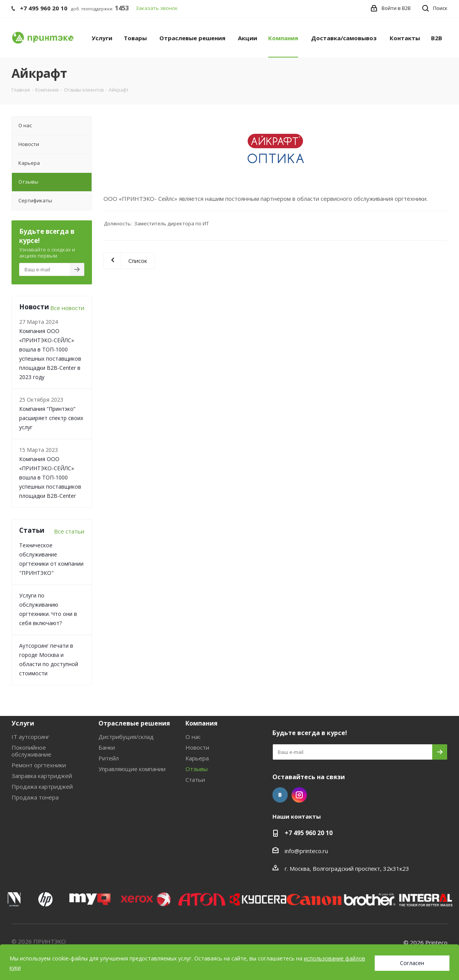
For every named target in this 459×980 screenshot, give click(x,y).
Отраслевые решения (134, 723)
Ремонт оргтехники (39, 765)
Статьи (195, 780)
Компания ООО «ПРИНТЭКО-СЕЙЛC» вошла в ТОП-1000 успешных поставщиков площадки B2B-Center (50, 477)
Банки (107, 747)
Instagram (299, 795)
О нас (193, 737)
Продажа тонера (35, 797)
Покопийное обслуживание (31, 751)
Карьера (197, 758)
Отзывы (197, 769)
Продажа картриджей (42, 786)
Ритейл (109, 758)
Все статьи (69, 531)
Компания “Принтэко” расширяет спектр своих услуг (51, 418)
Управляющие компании (132, 769)
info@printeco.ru (306, 851)
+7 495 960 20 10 (309, 833)
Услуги (23, 723)
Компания (202, 723)
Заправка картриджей (42, 776)
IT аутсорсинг (30, 737)
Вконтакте (280, 795)
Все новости (67, 308)
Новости (197, 747)
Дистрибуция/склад (126, 737)
